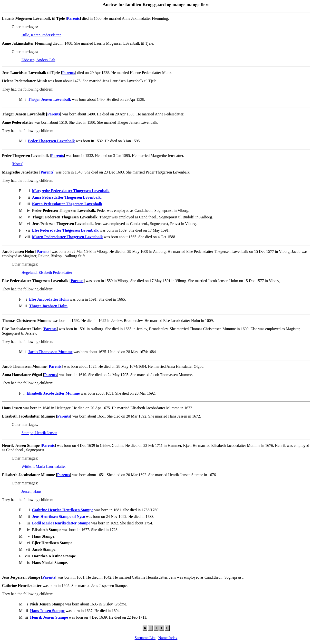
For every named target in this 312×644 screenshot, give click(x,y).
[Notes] (18, 164)
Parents (73, 18)
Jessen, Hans (31, 491)
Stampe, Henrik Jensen (39, 433)
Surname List (145, 638)
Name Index (168, 638)
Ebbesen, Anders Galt (38, 60)
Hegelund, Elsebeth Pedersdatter (47, 272)
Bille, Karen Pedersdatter (41, 35)
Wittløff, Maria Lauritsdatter (44, 466)
